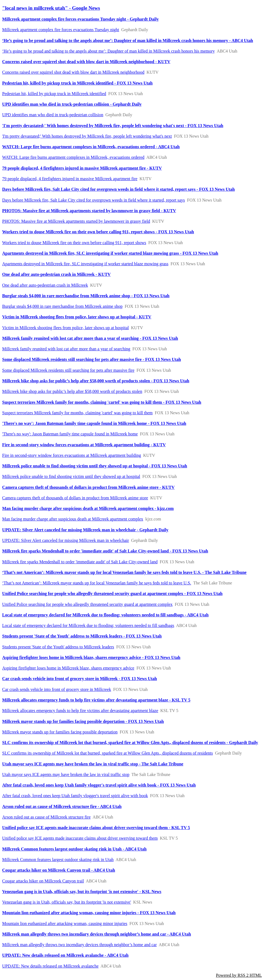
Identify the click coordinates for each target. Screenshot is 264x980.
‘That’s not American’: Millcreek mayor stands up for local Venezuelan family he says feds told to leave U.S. (97, 583)
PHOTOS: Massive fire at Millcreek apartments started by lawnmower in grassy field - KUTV (89, 211)
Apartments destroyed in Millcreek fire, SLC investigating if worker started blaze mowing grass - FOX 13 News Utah (110, 253)
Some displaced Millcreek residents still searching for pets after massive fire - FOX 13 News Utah (92, 359)
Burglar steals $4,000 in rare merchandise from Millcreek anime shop (62, 306)
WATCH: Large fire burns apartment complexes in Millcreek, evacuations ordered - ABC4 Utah (91, 147)
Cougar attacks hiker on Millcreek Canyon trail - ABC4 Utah (59, 870)
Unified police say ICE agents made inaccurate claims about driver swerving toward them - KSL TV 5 (96, 828)
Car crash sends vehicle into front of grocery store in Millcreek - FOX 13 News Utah (80, 679)
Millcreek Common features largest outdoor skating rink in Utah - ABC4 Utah (74, 849)
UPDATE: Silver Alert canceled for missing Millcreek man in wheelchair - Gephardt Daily (85, 530)
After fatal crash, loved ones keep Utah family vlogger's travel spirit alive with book (75, 796)
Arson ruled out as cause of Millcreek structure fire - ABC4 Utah (62, 806)
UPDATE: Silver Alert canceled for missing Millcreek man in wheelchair (66, 540)
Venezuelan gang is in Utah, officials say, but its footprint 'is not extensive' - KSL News (82, 892)
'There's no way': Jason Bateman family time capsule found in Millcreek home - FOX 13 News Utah (94, 423)
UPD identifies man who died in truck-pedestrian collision (53, 115)
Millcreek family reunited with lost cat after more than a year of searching (66, 349)
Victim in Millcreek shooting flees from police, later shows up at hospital (65, 328)
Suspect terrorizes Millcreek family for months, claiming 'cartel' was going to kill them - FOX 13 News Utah (102, 402)
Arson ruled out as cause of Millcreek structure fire (46, 817)
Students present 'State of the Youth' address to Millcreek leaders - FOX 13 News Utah (82, 636)
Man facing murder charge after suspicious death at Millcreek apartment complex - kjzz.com (88, 508)
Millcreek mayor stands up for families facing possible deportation (60, 732)
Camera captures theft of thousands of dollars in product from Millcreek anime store (75, 498)
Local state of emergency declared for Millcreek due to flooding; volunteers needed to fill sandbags (88, 625)
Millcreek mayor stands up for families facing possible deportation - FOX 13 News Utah (83, 721)
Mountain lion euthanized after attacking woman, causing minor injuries (65, 924)
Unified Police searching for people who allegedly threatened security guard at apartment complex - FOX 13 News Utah (112, 594)
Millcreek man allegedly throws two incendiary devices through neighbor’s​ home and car (80, 945)
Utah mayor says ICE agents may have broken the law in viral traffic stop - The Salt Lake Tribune (93, 764)
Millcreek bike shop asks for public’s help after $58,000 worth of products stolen (72, 391)
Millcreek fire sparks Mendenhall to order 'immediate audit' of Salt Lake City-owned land (80, 562)
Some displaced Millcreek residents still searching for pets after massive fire (68, 370)
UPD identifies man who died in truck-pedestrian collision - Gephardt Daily (72, 104)
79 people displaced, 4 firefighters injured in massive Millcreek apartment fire (70, 179)
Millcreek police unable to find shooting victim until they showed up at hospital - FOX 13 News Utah (95, 466)
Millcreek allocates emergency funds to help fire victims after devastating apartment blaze (80, 711)
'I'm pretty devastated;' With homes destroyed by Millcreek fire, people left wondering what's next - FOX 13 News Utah (113, 126)
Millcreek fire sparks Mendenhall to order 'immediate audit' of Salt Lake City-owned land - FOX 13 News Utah (105, 551)
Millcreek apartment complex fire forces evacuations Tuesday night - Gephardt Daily (80, 19)
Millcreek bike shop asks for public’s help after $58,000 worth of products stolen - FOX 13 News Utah (96, 381)
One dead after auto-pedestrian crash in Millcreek (45, 285)
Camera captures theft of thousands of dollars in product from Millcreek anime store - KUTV (88, 487)
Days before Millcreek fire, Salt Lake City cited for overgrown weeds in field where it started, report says (93, 200)
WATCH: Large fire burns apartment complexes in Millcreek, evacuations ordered (73, 157)
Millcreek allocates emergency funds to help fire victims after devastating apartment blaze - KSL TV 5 (96, 700)
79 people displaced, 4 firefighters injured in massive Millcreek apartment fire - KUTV (82, 168)
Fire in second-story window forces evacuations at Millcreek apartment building (72, 455)
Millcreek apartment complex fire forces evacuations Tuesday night (61, 30)
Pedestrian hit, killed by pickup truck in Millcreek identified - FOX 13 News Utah (77, 83)
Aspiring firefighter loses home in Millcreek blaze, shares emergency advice (68, 668)
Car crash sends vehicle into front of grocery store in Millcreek (57, 689)
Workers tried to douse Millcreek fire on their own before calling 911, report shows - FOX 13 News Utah (98, 232)
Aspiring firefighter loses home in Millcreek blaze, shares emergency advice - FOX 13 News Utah (91, 657)
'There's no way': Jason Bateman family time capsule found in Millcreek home (70, 434)
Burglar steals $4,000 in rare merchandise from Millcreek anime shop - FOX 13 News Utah (86, 296)
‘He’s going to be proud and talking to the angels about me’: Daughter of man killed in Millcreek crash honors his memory (108, 51)
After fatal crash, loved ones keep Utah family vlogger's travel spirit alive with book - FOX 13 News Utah (99, 785)
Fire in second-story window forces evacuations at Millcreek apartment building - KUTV (84, 445)
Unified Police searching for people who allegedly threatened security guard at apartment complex (87, 604)
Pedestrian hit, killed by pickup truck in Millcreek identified (54, 94)
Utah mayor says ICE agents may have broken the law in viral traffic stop (66, 774)
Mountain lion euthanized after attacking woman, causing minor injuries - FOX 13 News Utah (89, 913)
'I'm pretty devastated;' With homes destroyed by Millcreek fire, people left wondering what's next (87, 136)
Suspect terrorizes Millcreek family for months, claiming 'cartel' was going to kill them (77, 413)
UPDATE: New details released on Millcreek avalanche (50, 966)
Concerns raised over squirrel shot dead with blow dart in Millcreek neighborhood (73, 72)
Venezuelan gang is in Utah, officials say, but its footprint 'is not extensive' (67, 902)
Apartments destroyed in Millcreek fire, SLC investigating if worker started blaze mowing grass (85, 264)
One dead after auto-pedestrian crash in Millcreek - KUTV (56, 274)
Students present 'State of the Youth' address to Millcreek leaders (58, 647)
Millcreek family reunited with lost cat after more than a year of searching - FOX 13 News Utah (90, 338)
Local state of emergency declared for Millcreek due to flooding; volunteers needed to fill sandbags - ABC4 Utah (105, 615)
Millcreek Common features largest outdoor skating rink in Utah (58, 860)
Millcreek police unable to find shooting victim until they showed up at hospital (71, 476)
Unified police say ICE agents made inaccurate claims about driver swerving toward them (80, 838)
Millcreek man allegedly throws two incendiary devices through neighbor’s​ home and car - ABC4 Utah (97, 934)
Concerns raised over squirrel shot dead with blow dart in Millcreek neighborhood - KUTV (86, 62)
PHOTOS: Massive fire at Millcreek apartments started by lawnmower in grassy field (76, 221)
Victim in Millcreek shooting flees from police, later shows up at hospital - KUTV (77, 317)
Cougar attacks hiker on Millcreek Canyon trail (43, 881)
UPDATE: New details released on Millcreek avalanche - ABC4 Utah (65, 955)
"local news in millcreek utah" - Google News (51, 8)
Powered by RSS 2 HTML (239, 975)
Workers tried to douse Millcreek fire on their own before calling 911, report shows (74, 243)
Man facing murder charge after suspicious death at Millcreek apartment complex (73, 519)
